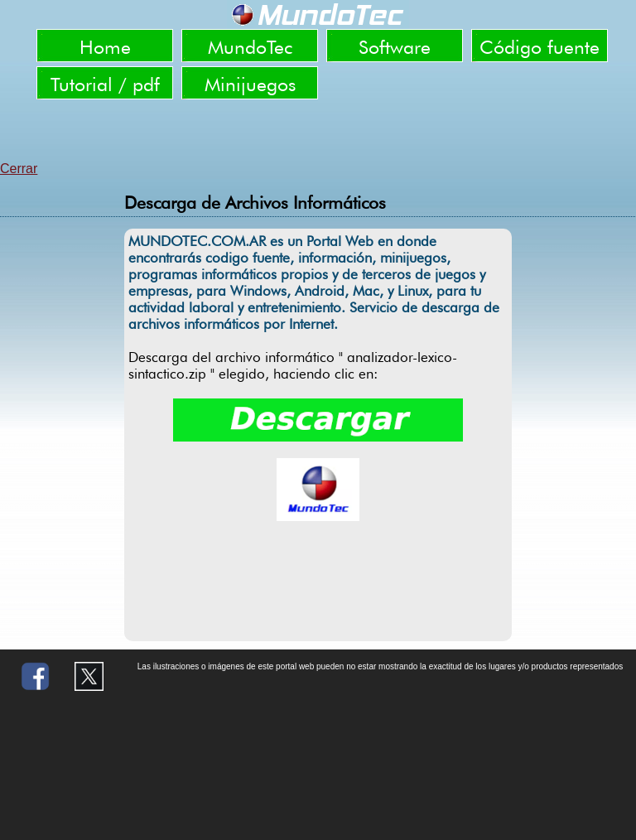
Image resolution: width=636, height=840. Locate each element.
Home (105, 47)
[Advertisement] (318, 133)
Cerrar (19, 169)
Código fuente (540, 47)
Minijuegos (250, 84)
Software (395, 47)
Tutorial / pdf (105, 84)
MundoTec (250, 47)
